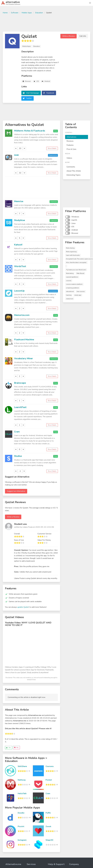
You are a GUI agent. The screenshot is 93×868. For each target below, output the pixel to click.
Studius (18, 456)
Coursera (50, 766)
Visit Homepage (32, 93)
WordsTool (20, 266)
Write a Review (68, 36)
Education (39, 13)
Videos (69, 158)
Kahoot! (18, 245)
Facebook (50, 93)
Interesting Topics (74, 175)
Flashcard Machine (24, 340)
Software (15, 13)
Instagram (22, 840)
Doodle (21, 813)
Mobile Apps (27, 13)
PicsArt (21, 826)
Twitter (29, 98)
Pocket (49, 780)
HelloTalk (22, 794)
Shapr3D (49, 840)
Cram (17, 432)
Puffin (48, 813)
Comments (71, 167)
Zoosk (48, 826)
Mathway (22, 780)
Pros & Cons (71, 149)
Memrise (19, 201)
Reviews (70, 141)
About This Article (74, 171)
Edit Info (83, 36)
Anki (16, 155)
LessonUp (19, 291)
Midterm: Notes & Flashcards (30, 131)
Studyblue (19, 220)
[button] (90, 3)
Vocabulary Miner (23, 358)
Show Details (52, 148)
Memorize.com (22, 315)
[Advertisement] (46, 22)
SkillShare (22, 766)
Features (70, 145)
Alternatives (71, 137)
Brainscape (20, 383)
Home (5, 13)
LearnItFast (20, 407)
